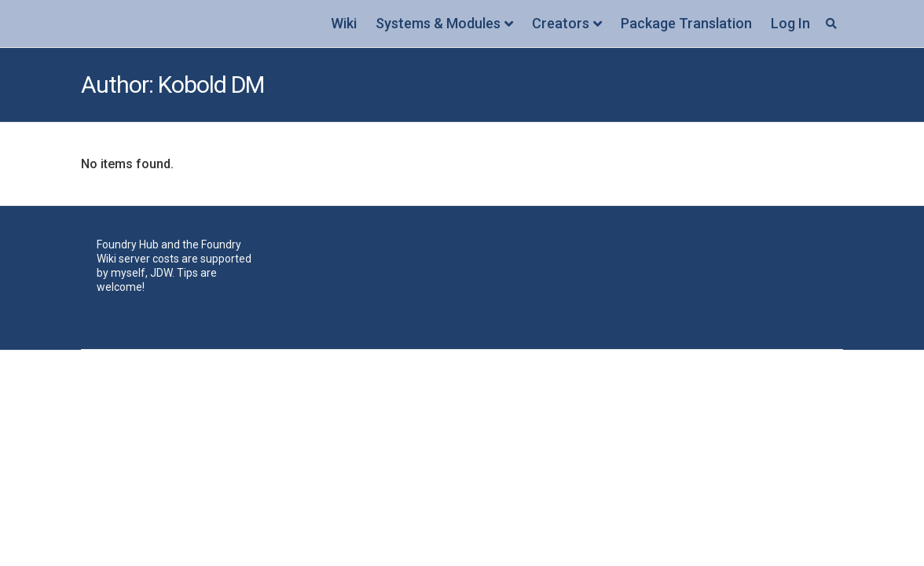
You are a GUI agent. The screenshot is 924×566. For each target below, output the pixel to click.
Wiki (344, 23)
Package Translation (686, 23)
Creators (561, 23)
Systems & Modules (438, 23)
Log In (790, 23)
